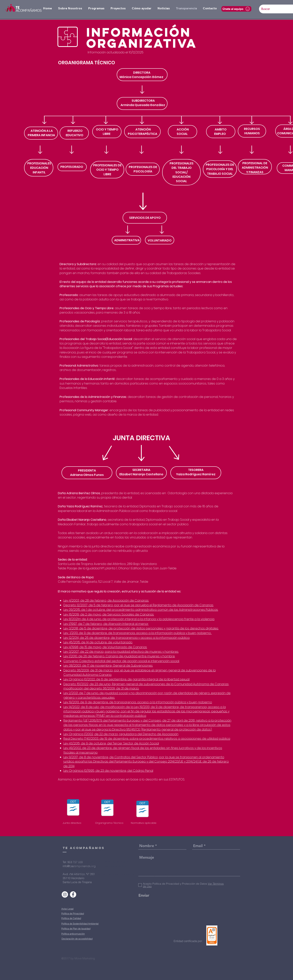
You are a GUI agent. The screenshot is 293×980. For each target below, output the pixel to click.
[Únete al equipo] (236, 9)
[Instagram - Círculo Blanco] (65, 894)
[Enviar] (144, 895)
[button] (70, 8)
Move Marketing (85, 958)
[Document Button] (73, 808)
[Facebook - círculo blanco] (73, 894)
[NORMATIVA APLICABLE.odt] (142, 809)
